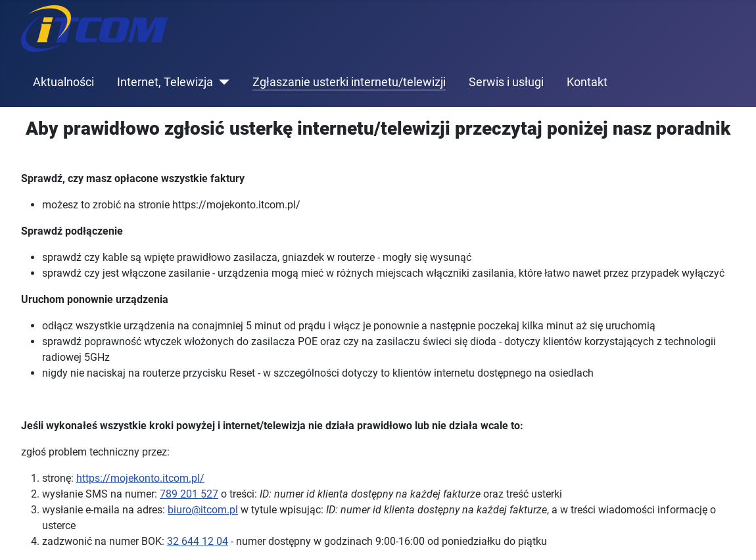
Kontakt (587, 82)
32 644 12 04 (198, 541)
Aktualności (63, 82)
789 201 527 (189, 494)
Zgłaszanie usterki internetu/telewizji (349, 82)
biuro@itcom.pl (203, 510)
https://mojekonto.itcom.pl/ (140, 478)
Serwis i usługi (506, 82)
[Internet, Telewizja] (221, 82)
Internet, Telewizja (165, 82)
